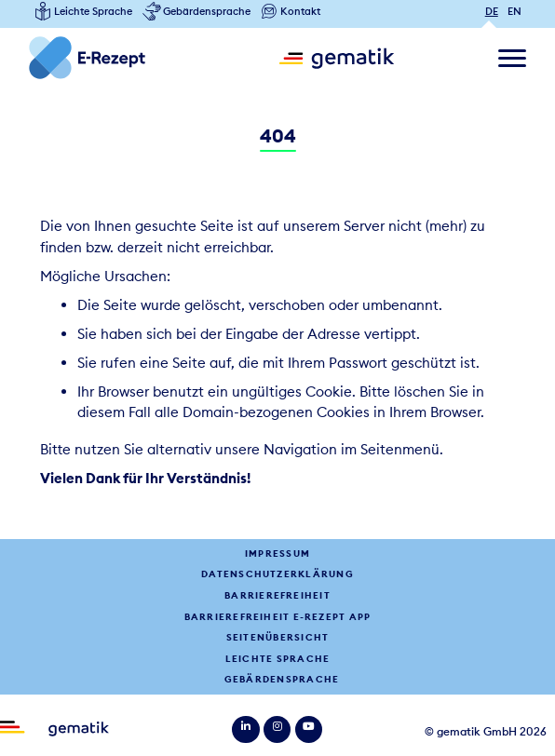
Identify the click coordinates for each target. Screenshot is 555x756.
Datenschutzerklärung (277, 574)
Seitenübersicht (277, 637)
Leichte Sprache (277, 659)
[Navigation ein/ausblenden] (512, 58)
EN (514, 12)
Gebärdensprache (282, 679)
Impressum (277, 553)
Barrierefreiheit (277, 595)
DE (492, 12)
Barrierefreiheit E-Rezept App (278, 617)
